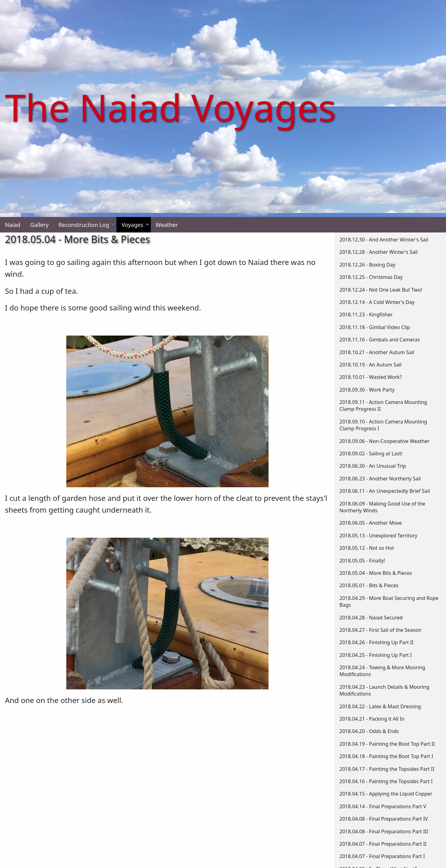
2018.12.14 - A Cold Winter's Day (377, 302)
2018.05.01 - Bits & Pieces (369, 585)
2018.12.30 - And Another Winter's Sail (384, 240)
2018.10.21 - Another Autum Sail (377, 352)
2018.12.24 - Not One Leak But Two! (381, 290)
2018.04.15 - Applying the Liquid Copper (386, 794)
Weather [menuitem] (167, 225)
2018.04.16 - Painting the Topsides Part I (386, 781)
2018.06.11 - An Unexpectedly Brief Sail (385, 491)
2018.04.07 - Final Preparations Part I (382, 856)
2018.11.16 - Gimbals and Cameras (380, 340)
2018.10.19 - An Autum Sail (370, 365)
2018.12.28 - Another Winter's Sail (378, 252)
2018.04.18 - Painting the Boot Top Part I (386, 756)
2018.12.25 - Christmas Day (371, 277)
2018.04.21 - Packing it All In (372, 719)
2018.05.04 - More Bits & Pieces (376, 573)
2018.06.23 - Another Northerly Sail (380, 479)
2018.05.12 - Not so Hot (367, 548)
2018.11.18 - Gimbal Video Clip (375, 327)
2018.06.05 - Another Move (371, 523)
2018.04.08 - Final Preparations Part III (384, 831)
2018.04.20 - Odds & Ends (369, 731)
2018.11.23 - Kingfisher (366, 315)
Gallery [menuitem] (39, 225)
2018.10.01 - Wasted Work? (371, 377)
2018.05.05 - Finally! (362, 561)
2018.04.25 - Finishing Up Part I (376, 655)
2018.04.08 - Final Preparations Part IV (384, 819)
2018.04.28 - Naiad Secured (371, 618)
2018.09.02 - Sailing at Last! (371, 454)
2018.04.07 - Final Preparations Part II (383, 844)
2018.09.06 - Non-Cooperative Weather (385, 441)
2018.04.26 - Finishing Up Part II (376, 642)
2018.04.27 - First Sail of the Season (380, 630)
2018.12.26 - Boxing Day (367, 265)
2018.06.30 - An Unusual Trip (373, 466)
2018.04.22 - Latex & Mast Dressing (380, 706)
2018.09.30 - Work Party (367, 390)
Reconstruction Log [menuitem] (84, 225)
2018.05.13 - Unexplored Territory (378, 536)
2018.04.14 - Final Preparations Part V (383, 806)
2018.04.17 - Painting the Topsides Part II (387, 769)
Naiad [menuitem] (13, 225)
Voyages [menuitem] (132, 225)
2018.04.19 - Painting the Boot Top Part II (387, 744)
